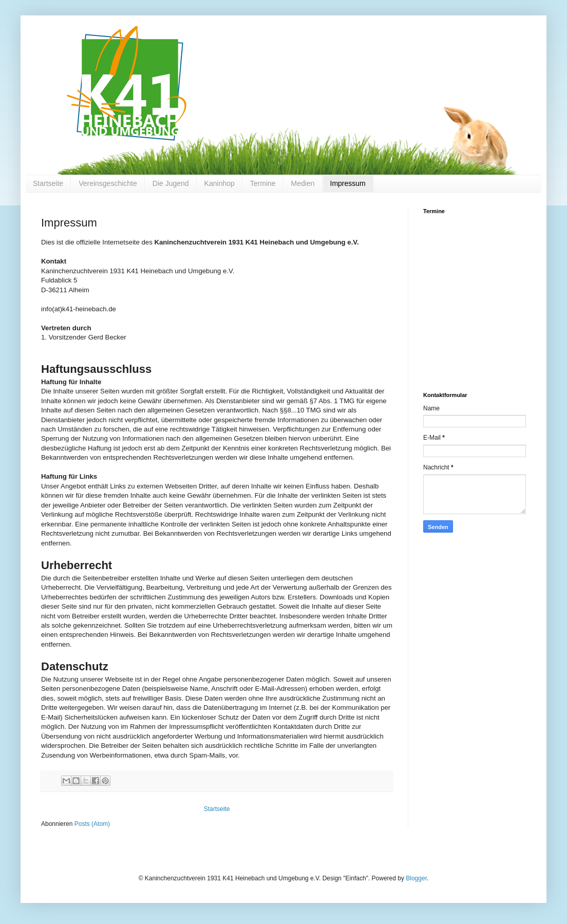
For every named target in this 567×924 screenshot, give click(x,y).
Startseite (48, 183)
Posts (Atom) (92, 824)
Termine (263, 183)
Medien (303, 183)
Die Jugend (171, 183)
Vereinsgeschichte (108, 183)
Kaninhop (220, 183)
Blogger (416, 878)
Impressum (348, 183)
